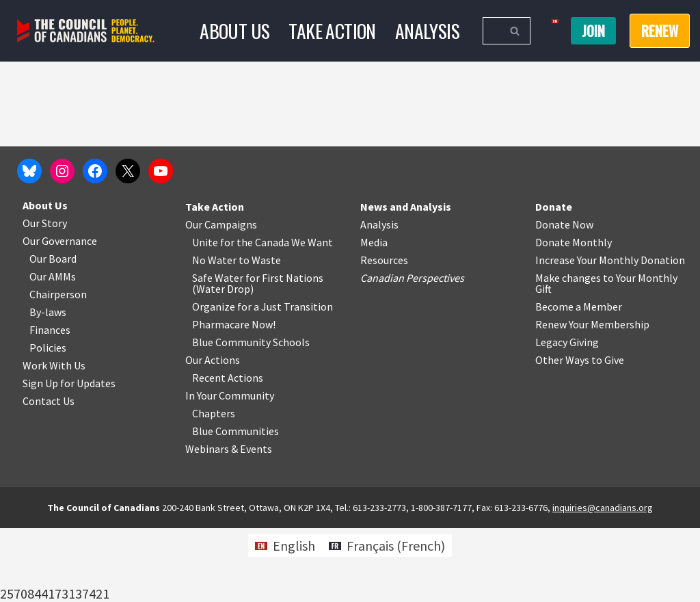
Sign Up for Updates (69, 457)
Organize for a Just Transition (262, 380)
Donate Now (564, 298)
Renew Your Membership (592, 398)
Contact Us (49, 475)
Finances (50, 404)
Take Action (332, 30)
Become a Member (579, 380)
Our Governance (60, 315)
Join (593, 31)
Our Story (45, 297)
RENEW (660, 31)
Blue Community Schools (251, 416)
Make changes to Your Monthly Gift (606, 357)
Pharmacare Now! (234, 398)
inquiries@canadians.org (603, 581)
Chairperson (58, 368)
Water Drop (223, 363)
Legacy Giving (567, 416)
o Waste (262, 334)
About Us (234, 30)
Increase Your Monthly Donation (610, 334)
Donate (554, 280)
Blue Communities (235, 505)
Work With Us (54, 439)
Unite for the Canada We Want (262, 316)
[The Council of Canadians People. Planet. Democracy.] (86, 31)
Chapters (214, 487)
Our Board (53, 332)
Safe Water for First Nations (258, 352)
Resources (384, 334)
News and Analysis (406, 280)
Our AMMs (53, 350)
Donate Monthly (574, 316)
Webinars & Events (229, 523)
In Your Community (230, 469)
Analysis (427, 30)
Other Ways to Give (580, 434)
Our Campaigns (221, 298)
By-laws (48, 386)
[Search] (491, 31)
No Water (215, 334)
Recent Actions (228, 451)
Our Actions (213, 434)
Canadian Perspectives (412, 352)
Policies (48, 421)
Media (374, 316)
